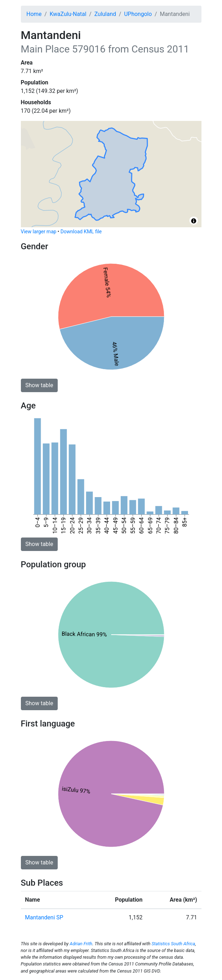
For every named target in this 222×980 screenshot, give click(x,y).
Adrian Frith (81, 944)
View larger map (39, 232)
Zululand (105, 14)
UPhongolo (138, 14)
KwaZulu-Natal (68, 14)
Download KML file (81, 232)
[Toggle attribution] (194, 221)
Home (34, 14)
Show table (39, 385)
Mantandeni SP (44, 917)
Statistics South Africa (173, 944)
